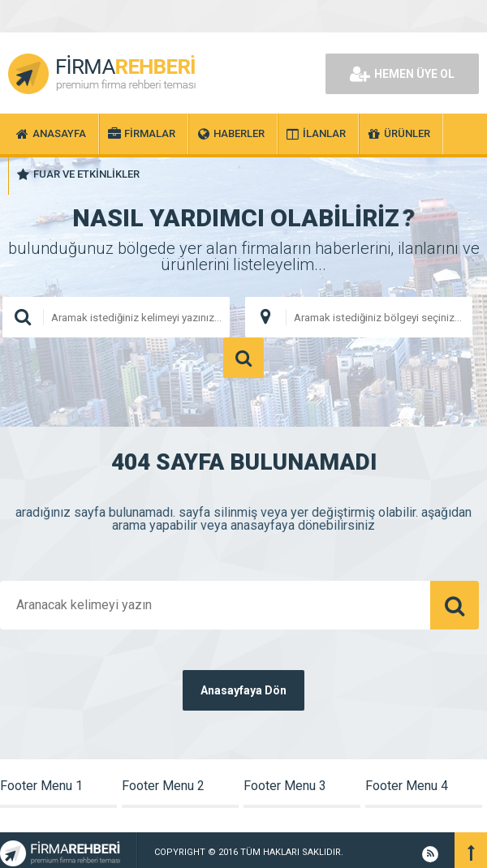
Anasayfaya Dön (243, 690)
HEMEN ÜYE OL (402, 74)
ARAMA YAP (243, 358)
